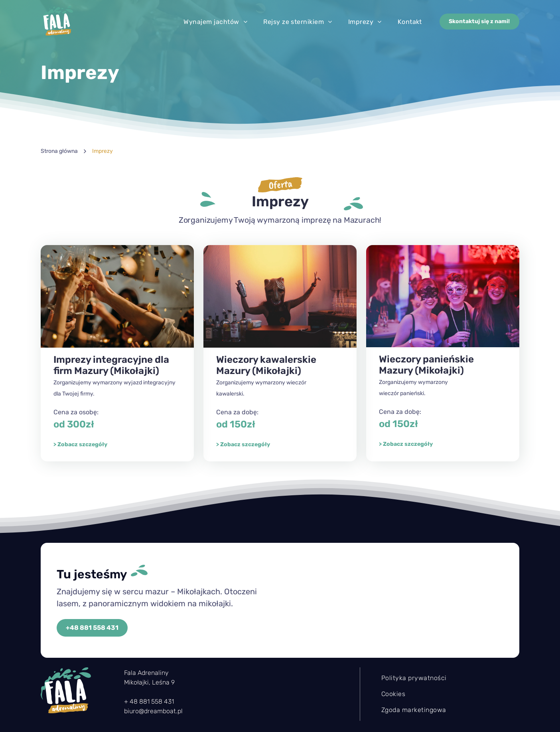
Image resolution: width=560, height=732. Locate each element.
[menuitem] (215, 22)
